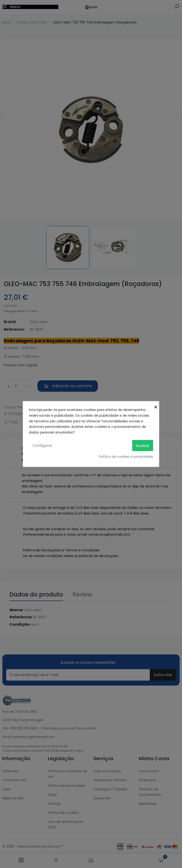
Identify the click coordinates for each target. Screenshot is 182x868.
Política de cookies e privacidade (126, 457)
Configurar (42, 445)
